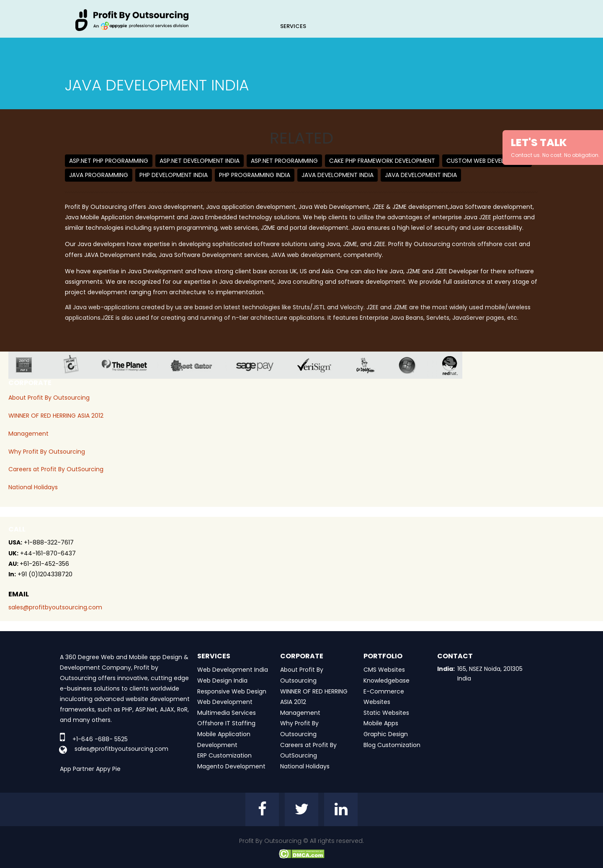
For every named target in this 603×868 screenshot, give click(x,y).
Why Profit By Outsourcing (47, 452)
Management (28, 434)
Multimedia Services (227, 713)
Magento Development (231, 766)
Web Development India (233, 670)
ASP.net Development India (200, 161)
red (455, 365)
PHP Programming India (255, 175)
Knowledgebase (387, 681)
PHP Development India (174, 175)
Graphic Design (386, 734)
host (198, 365)
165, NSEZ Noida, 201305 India (490, 673)
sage (261, 365)
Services (293, 26)
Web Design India (222, 681)
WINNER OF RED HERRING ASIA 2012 (56, 416)
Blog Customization (392, 745)
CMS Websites (384, 670)
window (413, 365)
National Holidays (33, 487)
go (372, 365)
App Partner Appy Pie (90, 769)
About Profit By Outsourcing (49, 398)
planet (131, 365)
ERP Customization (224, 755)
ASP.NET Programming (284, 161)
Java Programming (99, 175)
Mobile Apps (381, 723)
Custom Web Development (487, 161)
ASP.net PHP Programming (109, 161)
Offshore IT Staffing (226, 723)
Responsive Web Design (232, 691)
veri (321, 365)
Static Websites (386, 713)
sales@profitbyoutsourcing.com (55, 607)
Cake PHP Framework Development (382, 161)
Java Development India (338, 175)
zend (30, 365)
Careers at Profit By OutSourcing (56, 469)
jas (74, 365)
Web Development (225, 702)
